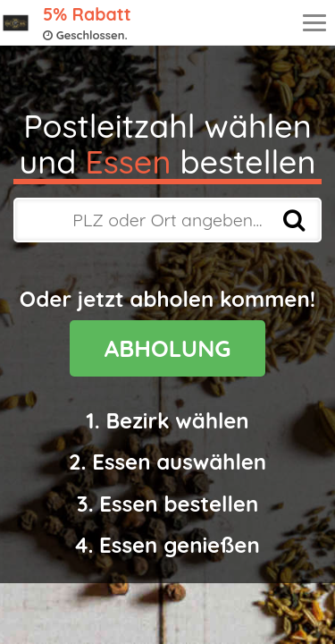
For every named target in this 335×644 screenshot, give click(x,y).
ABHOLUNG (168, 348)
